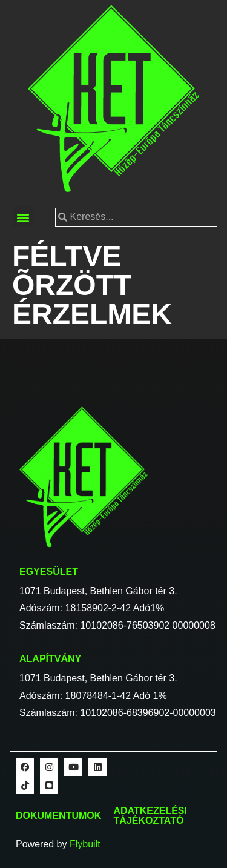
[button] (23, 217)
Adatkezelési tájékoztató (150, 816)
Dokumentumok (58, 816)
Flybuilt (85, 844)
